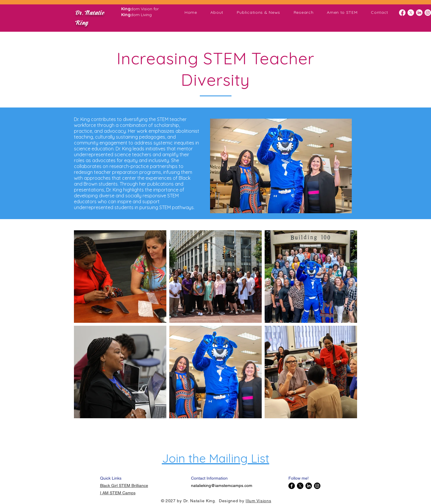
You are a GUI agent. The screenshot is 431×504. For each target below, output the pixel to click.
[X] (411, 13)
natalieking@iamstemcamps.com (222, 485)
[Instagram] (428, 13)
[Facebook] (402, 13)
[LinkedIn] (419, 13)
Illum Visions (258, 501)
